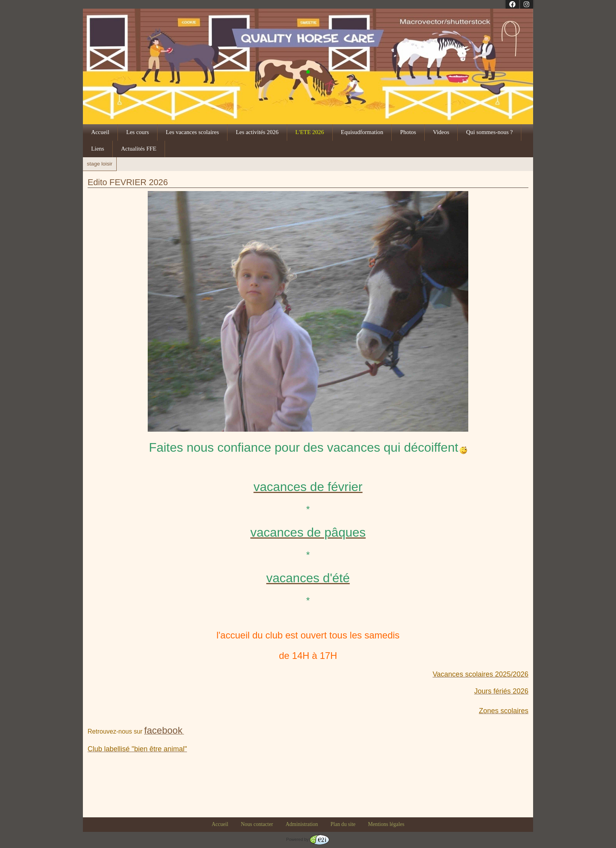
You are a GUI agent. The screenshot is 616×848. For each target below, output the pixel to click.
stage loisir (100, 164)
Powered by (307, 839)
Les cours (137, 132)
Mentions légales (386, 824)
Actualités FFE (139, 149)
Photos (408, 132)
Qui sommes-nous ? (489, 132)
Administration (302, 824)
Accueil (100, 132)
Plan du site (343, 824)
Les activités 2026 (257, 132)
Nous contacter (257, 824)
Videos (441, 132)
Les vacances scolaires (192, 132)
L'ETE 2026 (310, 132)
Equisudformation (362, 132)
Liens (98, 149)
